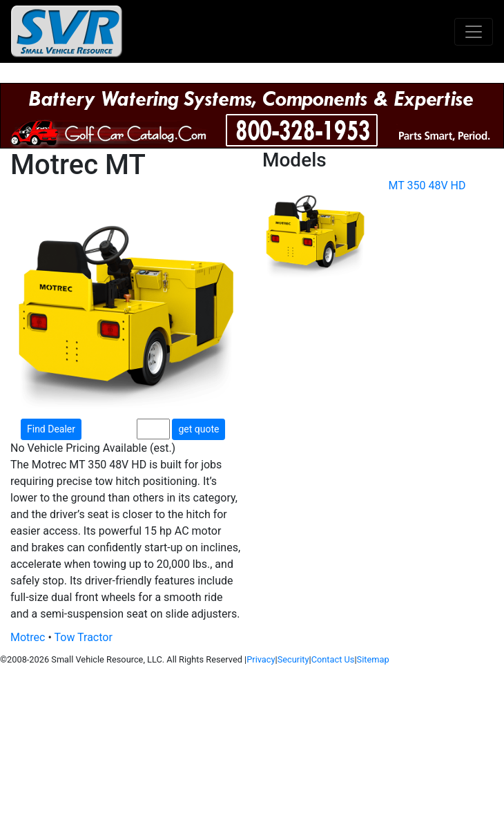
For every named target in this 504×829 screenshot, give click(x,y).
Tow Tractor (84, 637)
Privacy (261, 659)
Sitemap (373, 659)
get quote (198, 429)
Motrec (28, 637)
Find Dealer (51, 429)
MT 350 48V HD (427, 185)
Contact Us (333, 659)
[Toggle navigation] (474, 32)
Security (293, 659)
